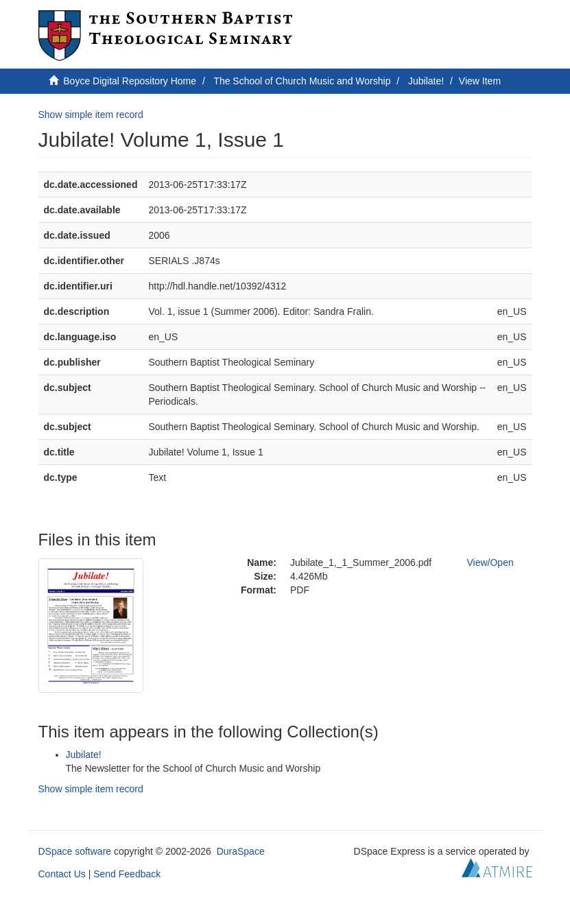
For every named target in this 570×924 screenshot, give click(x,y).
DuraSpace (241, 851)
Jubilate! (426, 81)
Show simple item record (91, 115)
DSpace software (75, 851)
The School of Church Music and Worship (302, 81)
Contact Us (62, 874)
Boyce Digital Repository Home (130, 81)
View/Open (490, 562)
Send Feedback (127, 874)
